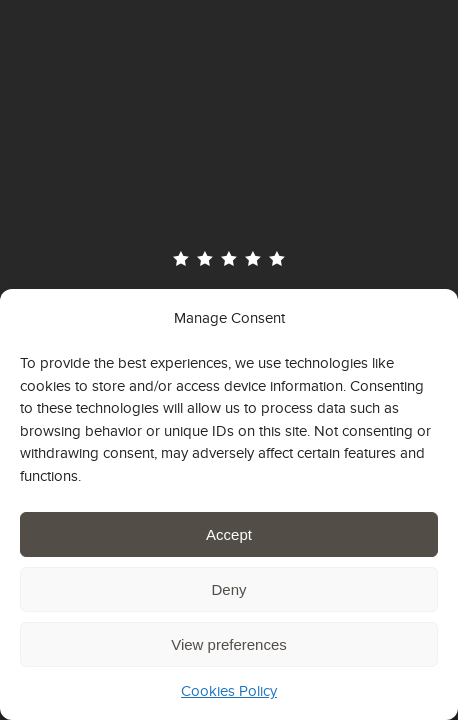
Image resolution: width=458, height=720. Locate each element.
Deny (228, 589)
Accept (229, 534)
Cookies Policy (229, 690)
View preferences (229, 644)
